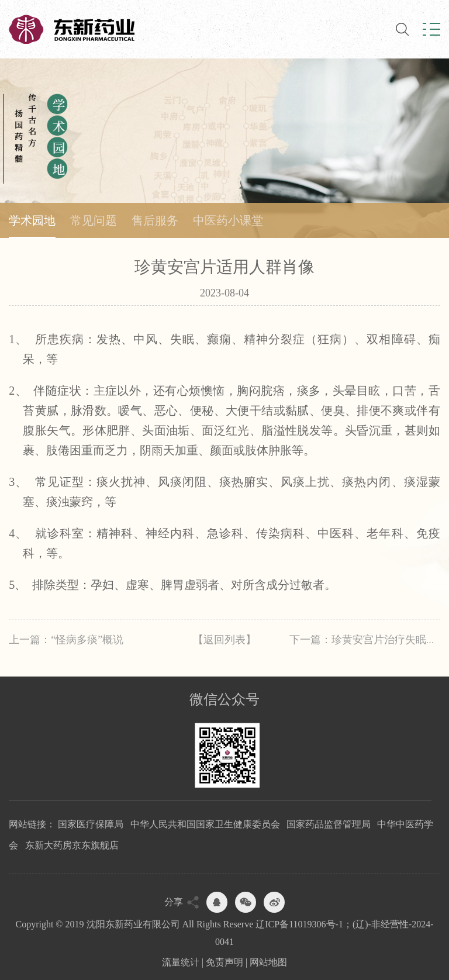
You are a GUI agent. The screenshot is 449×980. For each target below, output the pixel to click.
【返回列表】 (224, 640)
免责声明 (224, 962)
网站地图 (268, 962)
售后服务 (155, 220)
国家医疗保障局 (91, 824)
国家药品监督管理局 (329, 824)
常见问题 (94, 220)
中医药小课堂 (228, 220)
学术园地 (32, 220)
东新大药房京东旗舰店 (72, 845)
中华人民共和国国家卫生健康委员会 (205, 824)
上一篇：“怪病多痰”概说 (66, 640)
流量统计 (181, 962)
